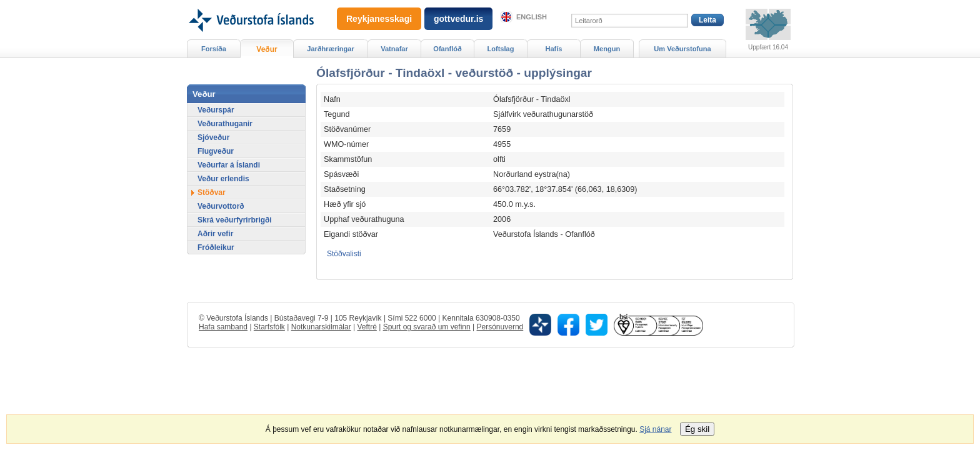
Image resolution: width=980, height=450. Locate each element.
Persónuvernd (500, 327)
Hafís (554, 49)
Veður (267, 49)
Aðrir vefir (215, 234)
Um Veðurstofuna (682, 49)
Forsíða (214, 49)
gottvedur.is (458, 19)
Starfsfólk (269, 327)
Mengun (607, 49)
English (532, 17)
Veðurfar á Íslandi (229, 165)
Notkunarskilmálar (321, 327)
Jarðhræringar (330, 49)
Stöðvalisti (344, 254)
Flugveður (216, 151)
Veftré (367, 327)
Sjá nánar (655, 429)
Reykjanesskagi (379, 19)
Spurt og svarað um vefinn (427, 327)
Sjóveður (213, 137)
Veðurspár (216, 110)
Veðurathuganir (225, 124)
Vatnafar (394, 49)
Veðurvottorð (221, 206)
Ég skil (697, 429)
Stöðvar (212, 192)
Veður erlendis (223, 179)
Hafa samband (223, 327)
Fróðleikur (216, 247)
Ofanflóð (447, 49)
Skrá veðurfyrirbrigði (235, 220)
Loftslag (501, 49)
